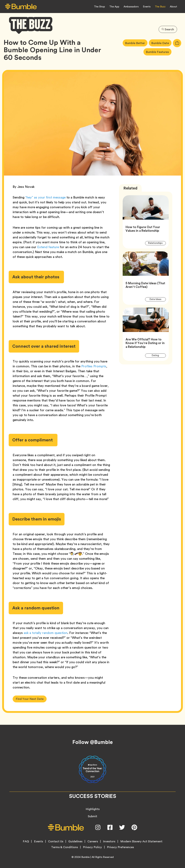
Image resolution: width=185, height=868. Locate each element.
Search (168, 29)
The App (114, 7)
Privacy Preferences (120, 847)
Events (147, 7)
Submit (92, 816)
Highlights (93, 809)
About (173, 7)
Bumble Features (159, 52)
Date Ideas (158, 299)
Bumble (85, 857)
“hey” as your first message (45, 197)
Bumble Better (136, 43)
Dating (157, 355)
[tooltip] (177, 43)
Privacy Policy (92, 847)
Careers (93, 841)
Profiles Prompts (94, 366)
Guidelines (75, 841)
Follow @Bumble (93, 742)
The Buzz (160, 7)
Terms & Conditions (64, 847)
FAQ (26, 841)
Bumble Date (161, 43)
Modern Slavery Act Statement (141, 841)
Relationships (157, 243)
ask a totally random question (46, 633)
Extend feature (48, 247)
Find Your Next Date (30, 699)
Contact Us (56, 841)
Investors (109, 841)
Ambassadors (131, 7)
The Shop (99, 7)
